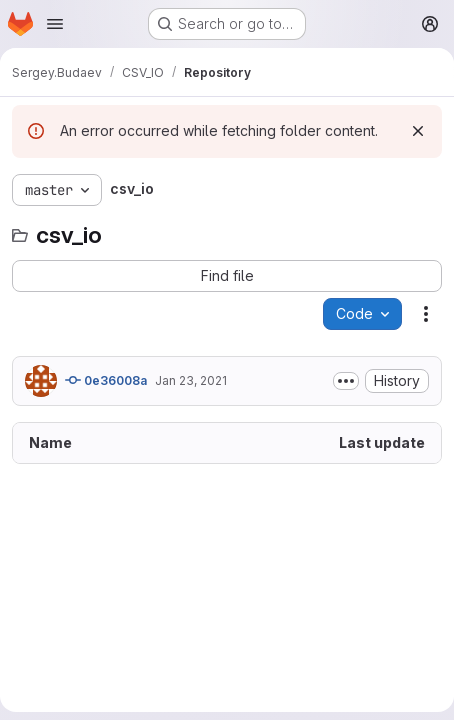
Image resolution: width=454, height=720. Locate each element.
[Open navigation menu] (55, 24)
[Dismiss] (418, 131)
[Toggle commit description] (346, 381)
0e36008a (106, 380)
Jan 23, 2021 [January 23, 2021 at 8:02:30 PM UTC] (191, 380)
